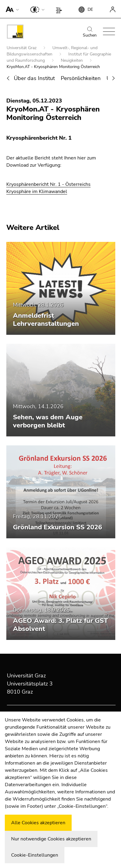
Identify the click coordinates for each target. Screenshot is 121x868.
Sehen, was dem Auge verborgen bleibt (48, 421)
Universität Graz (22, 48)
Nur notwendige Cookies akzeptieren (51, 839)
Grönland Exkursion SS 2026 (57, 527)
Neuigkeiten (72, 60)
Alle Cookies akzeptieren (38, 823)
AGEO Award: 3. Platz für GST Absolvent (60, 625)
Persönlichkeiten (81, 78)
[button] (11, 9)
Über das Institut (34, 78)
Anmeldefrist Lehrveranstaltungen (46, 320)
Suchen (90, 32)
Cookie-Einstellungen (35, 855)
